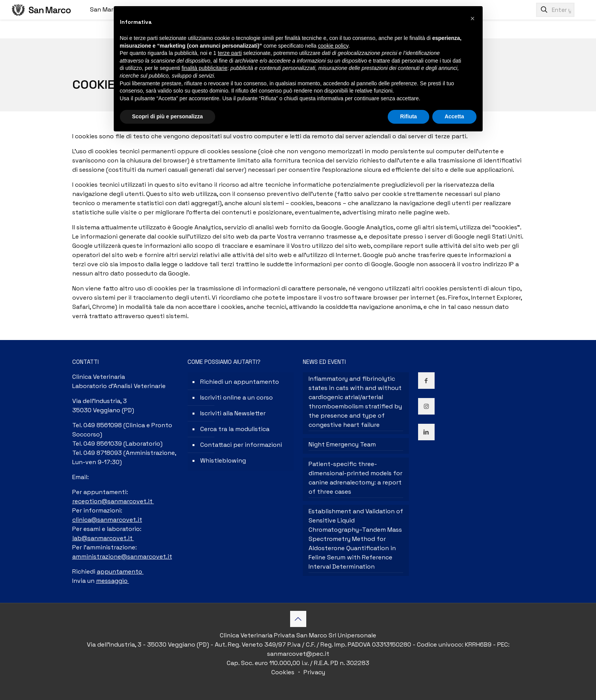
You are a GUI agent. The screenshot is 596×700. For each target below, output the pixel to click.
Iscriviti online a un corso (237, 397)
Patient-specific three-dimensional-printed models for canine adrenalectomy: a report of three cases (355, 478)
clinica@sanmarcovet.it (107, 520)
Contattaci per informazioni (241, 445)
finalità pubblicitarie (205, 68)
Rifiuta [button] (408, 116)
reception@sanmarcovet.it (113, 501)
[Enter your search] (555, 10)
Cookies (284, 672)
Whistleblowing (223, 460)
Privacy (314, 672)
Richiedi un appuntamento (240, 382)
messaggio (113, 581)
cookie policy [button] (333, 46)
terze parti (230, 53)
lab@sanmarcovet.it (103, 538)
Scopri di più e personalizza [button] (168, 116)
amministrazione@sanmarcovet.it (122, 557)
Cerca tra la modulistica (235, 429)
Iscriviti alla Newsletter (233, 413)
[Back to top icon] (298, 619)
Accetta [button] (454, 116)
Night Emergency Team (342, 444)
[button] (473, 18)
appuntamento (120, 571)
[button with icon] (426, 381)
